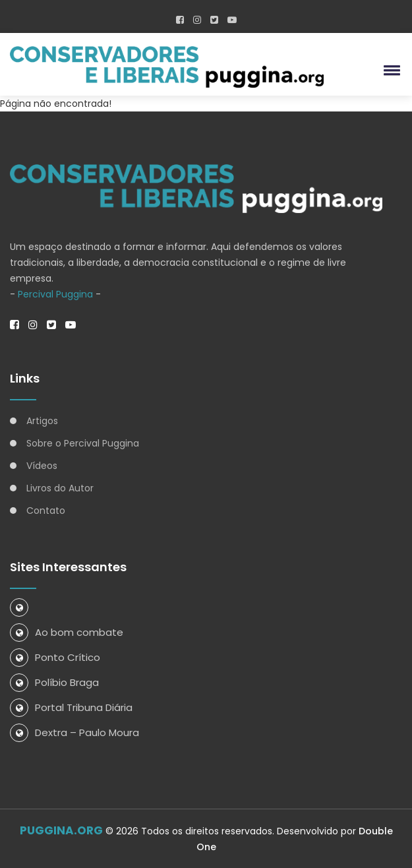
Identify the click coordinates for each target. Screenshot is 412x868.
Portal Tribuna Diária (71, 707)
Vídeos (42, 466)
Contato (46, 511)
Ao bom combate (67, 632)
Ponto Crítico (55, 657)
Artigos (42, 421)
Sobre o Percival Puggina (83, 443)
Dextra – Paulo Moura (74, 732)
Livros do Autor (60, 488)
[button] (390, 70)
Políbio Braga (54, 682)
